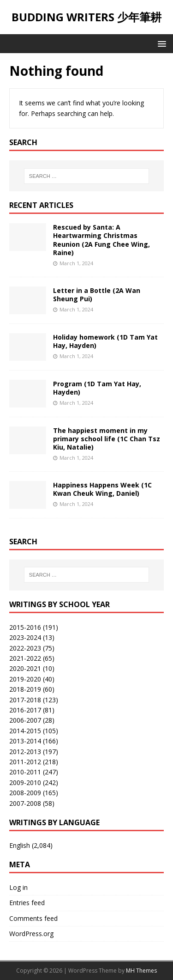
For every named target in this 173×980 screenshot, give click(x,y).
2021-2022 (25, 658)
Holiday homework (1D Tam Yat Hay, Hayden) (105, 341)
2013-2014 (25, 741)
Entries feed (27, 903)
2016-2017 (25, 710)
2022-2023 (25, 648)
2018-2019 (25, 689)
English (20, 845)
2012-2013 (25, 752)
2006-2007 (25, 720)
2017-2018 (25, 700)
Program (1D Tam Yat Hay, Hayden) (97, 388)
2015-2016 (25, 627)
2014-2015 (25, 731)
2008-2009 (25, 793)
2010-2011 (25, 772)
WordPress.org (31, 934)
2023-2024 (25, 637)
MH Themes (141, 971)
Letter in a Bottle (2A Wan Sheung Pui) (97, 295)
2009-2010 (25, 782)
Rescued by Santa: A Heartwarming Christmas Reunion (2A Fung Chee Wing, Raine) (101, 240)
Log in (18, 887)
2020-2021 (25, 668)
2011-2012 (25, 762)
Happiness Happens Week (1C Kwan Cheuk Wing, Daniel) (102, 489)
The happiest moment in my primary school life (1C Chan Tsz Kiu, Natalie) (107, 439)
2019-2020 (25, 679)
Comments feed (33, 918)
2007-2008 (25, 803)
